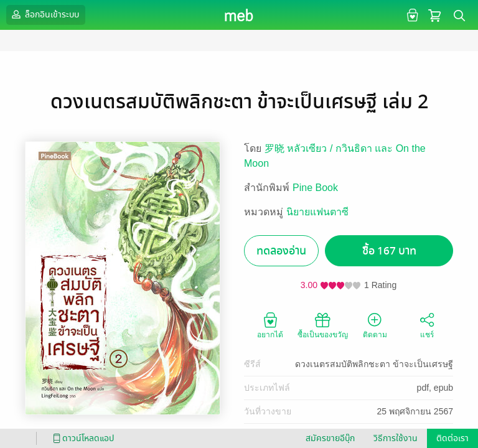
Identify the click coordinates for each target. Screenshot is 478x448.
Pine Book (315, 188)
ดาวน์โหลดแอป (82, 438)
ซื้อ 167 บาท (389, 251)
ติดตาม (375, 325)
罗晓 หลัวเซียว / (300, 148)
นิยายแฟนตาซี (317, 212)
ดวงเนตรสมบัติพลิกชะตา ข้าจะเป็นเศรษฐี (374, 364)
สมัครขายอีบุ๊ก (330, 438)
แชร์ (427, 325)
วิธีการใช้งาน (396, 438)
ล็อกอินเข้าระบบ (44, 14)
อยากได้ (270, 325)
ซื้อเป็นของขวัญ (323, 325)
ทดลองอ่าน (281, 251)
